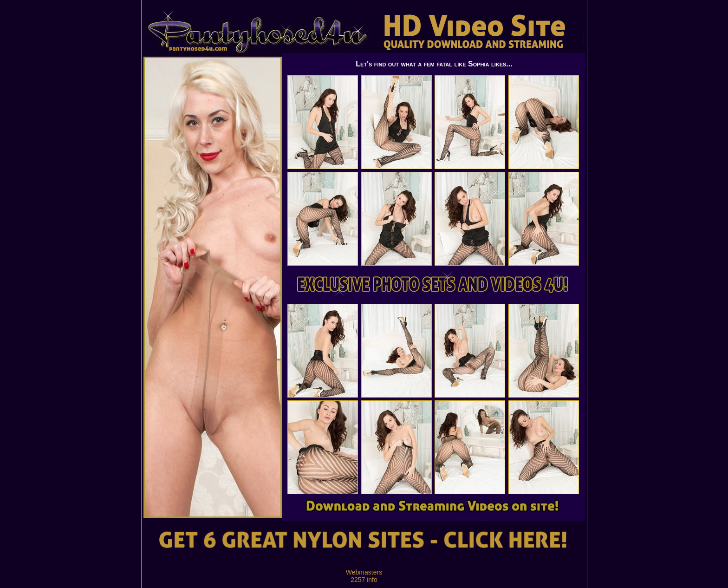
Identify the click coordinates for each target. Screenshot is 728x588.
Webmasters (364, 572)
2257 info (364, 580)
